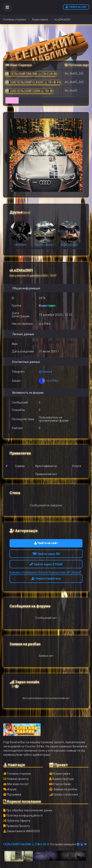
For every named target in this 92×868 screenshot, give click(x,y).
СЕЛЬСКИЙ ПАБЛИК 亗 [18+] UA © (26, 844)
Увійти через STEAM (46, 564)
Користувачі (40, 19)
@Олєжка (45, 372)
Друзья (20, 212)
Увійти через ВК (46, 554)
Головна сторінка (14, 19)
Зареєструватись (46, 578)
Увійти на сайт (76, 7)
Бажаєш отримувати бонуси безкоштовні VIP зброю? (45, 572)
